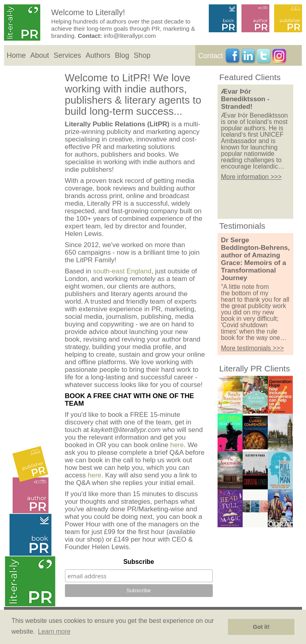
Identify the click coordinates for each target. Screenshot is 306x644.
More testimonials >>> (252, 348)
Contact (210, 56)
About (40, 55)
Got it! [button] (261, 627)
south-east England (122, 271)
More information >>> (251, 177)
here (177, 445)
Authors (98, 55)
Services (67, 55)
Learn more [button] (54, 631)
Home (16, 55)
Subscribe (138, 562)
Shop (142, 55)
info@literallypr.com (130, 36)
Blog (122, 55)
